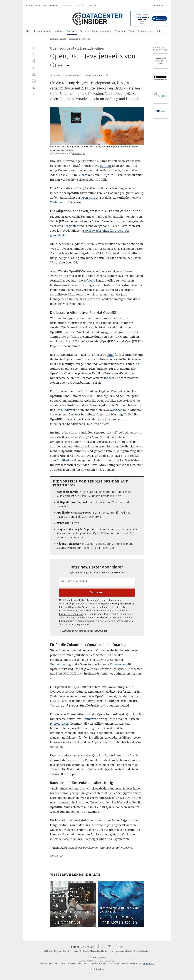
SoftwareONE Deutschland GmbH (161, 61)
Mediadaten (85, 951)
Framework (90, 719)
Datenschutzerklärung (71, 614)
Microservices (59, 724)
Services (84, 31)
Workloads (117, 410)
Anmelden (157, 5)
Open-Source (90, 198)
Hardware (59, 31)
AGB (45, 951)
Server (110, 378)
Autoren (147, 951)
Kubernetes (118, 664)
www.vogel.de (149, 963)
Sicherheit (120, 31)
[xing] (34, 61)
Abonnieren (97, 592)
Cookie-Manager (55, 951)
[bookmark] (107, 76)
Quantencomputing (102, 31)
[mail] (34, 74)
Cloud (132, 31)
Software (72, 31)
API (140, 364)
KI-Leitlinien (138, 951)
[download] (34, 87)
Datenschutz (96, 951)
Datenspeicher (145, 31)
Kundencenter (73, 951)
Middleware (69, 410)
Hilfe (65, 951)
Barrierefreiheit (108, 951)
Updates (73, 226)
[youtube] (109, 947)
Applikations (65, 460)
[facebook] (34, 48)
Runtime (106, 166)
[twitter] (34, 55)
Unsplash (78, 153)
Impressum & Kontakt (124, 951)
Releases (83, 175)
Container (57, 202)
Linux (110, 355)
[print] (34, 81)
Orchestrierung (60, 664)
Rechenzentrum (42, 31)
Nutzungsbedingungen (71, 611)
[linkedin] (34, 68)
